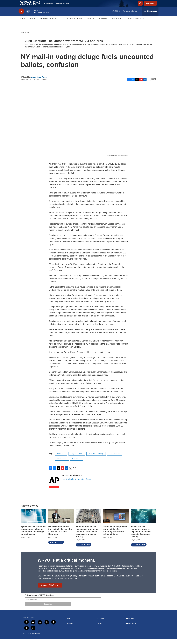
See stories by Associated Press (76, 484)
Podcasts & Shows (73, 23)
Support (103, 23)
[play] (21, 16)
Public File (130, 624)
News (32, 23)
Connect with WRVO (135, 23)
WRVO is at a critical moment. (66, 565)
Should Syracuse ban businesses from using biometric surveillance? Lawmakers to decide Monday (87, 537)
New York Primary (96, 459)
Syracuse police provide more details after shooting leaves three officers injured (115, 535)
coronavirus (62, 464)
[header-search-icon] (141, 6)
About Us (116, 23)
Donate (153, 6)
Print (153, 84)
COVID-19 (76, 464)
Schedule (70, 629)
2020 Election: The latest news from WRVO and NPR (64, 46)
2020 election (115, 459)
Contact (99, 629)
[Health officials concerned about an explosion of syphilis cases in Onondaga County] (144, 521)
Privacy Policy (131, 629)
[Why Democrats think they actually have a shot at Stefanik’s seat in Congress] (61, 521)
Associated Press (39, 82)
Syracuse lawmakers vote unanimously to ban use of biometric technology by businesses (33, 535)
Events (90, 23)
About (69, 624)
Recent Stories (29, 511)
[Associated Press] (54, 486)
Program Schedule (49, 23)
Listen (22, 23)
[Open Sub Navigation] (26, 23)
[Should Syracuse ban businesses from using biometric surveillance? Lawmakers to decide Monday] (88, 521)
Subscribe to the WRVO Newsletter (40, 600)
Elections (25, 37)
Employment (101, 624)
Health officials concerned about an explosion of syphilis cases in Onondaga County (141, 537)
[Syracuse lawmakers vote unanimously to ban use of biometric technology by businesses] (33, 521)
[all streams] (150, 16)
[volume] (28, 16)
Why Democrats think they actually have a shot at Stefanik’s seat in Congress (60, 535)
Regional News (77, 459)
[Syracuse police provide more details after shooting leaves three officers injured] (116, 521)
